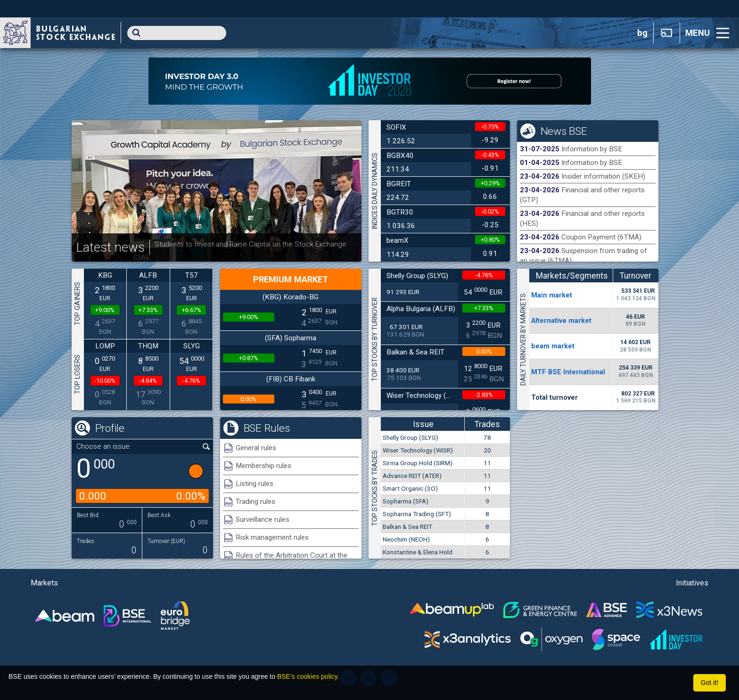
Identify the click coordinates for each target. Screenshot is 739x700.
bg (642, 33)
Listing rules (255, 484)
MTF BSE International (568, 372)
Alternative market (561, 321)
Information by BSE (592, 149)
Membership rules (263, 466)
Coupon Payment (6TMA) (601, 237)
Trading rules (255, 502)
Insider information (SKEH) (603, 176)
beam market (553, 346)
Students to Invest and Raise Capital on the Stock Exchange (250, 244)
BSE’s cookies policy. (308, 676)
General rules (256, 448)
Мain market (552, 295)
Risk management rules (272, 537)
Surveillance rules (263, 519)
